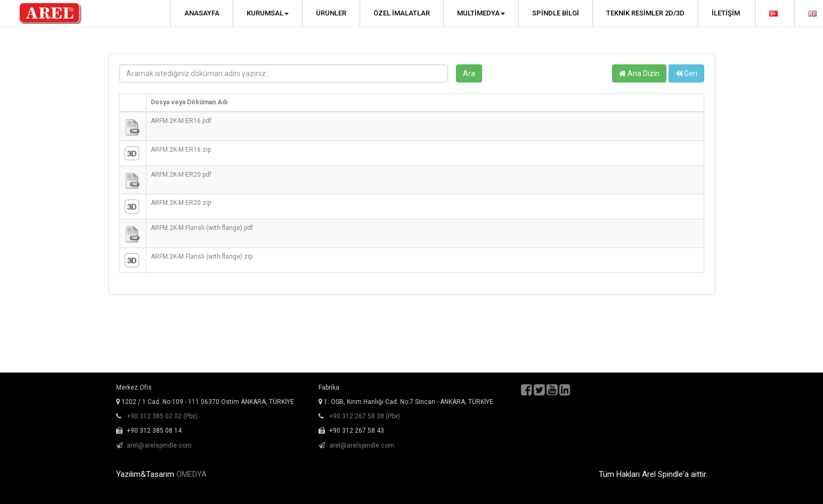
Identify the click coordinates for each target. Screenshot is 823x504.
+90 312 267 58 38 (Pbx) (365, 416)
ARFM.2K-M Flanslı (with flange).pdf (202, 228)
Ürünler (331, 13)
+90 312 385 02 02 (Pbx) (162, 416)
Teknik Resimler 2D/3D (645, 13)
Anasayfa (202, 13)
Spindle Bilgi (556, 13)
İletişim (726, 13)
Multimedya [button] (481, 13)
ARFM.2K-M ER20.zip (181, 203)
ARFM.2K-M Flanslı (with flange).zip (202, 257)
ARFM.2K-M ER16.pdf (181, 121)
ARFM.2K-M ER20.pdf (181, 175)
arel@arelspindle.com (159, 445)
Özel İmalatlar (402, 13)
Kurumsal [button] (268, 13)
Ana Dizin (639, 73)
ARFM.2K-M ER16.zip (181, 150)
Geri (686, 73)
